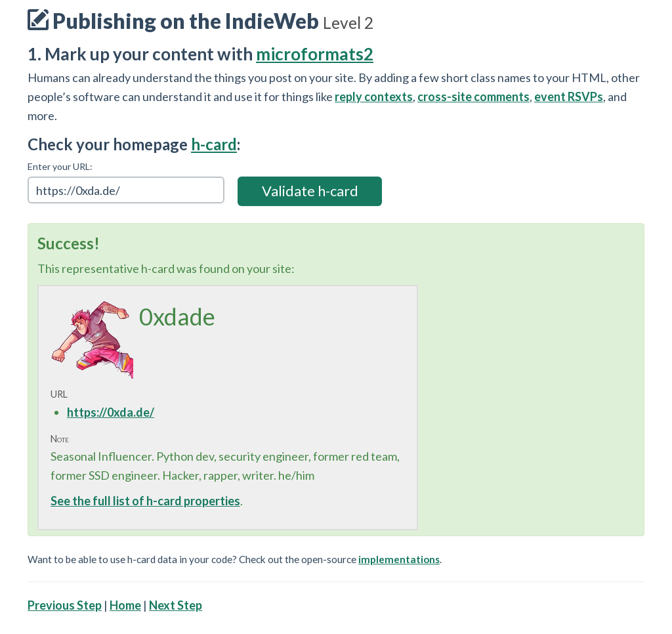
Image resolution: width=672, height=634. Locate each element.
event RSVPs (569, 96)
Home (125, 605)
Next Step (176, 605)
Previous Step (65, 605)
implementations (399, 559)
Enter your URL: (60, 166)
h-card (214, 144)
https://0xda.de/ (111, 412)
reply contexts (374, 96)
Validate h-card (310, 191)
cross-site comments (473, 96)
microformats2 (315, 54)
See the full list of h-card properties (145, 501)
